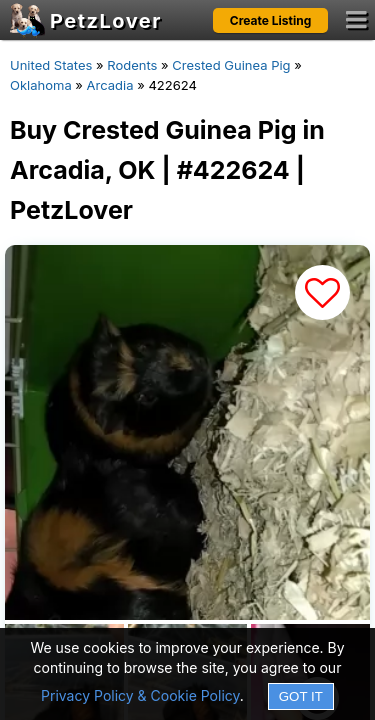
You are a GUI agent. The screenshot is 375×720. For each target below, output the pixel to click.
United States (51, 65)
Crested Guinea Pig (231, 65)
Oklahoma (41, 85)
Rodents (132, 65)
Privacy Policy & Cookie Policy (140, 695)
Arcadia (110, 85)
